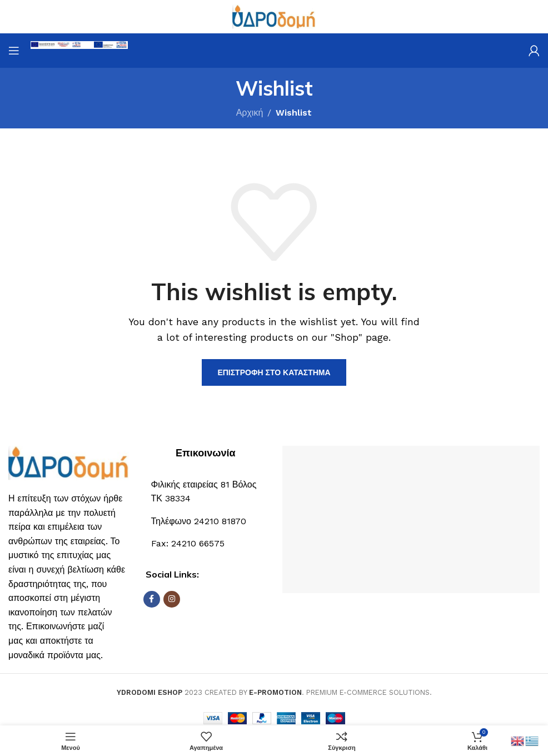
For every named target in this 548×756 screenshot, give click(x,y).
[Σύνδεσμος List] (206, 521)
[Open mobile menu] (14, 51)
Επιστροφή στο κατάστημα (274, 372)
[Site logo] (274, 16)
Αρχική (250, 113)
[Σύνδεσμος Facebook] (152, 599)
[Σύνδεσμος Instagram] (172, 599)
